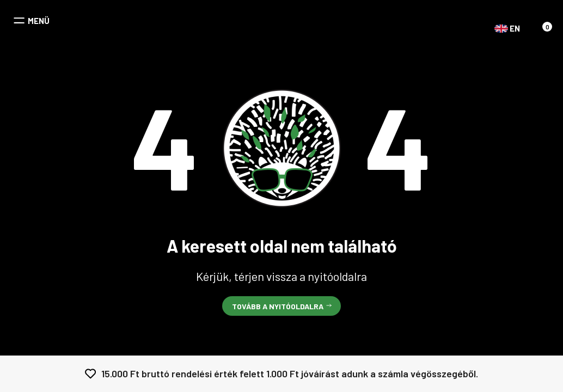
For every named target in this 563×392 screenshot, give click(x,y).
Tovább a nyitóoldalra (278, 306)
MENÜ (39, 21)
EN (501, 29)
